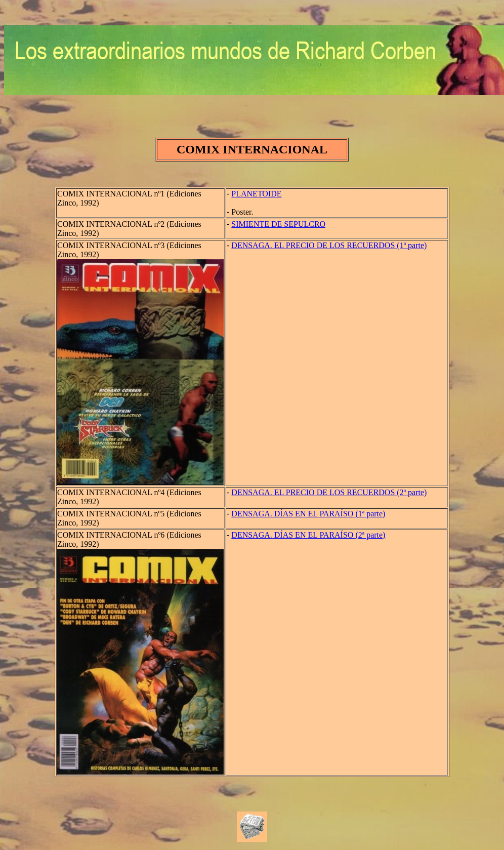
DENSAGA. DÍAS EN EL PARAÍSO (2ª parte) (308, 535)
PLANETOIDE (256, 194)
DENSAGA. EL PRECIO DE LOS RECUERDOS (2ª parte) (329, 492)
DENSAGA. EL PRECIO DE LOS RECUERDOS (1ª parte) (329, 245)
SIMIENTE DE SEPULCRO (278, 224)
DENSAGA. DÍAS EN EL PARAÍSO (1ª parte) (308, 514)
